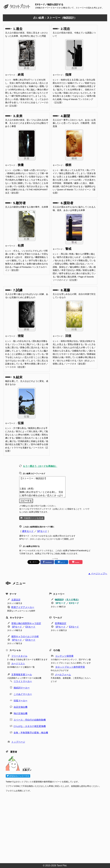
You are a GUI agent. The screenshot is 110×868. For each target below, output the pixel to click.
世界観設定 (61, 623)
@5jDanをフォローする (18, 776)
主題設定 (16, 600)
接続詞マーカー (22, 688)
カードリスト (18, 664)
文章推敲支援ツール (22, 675)
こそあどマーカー (23, 694)
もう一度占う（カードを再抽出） (40, 466)
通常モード (28, 531)
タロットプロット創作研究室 (70, 667)
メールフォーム (63, 675)
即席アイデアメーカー (23, 607)
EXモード (74, 603)
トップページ (18, 742)
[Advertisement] (56, 827)
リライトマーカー (23, 681)
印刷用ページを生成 (34, 518)
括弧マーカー (20, 701)
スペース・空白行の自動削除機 (30, 720)
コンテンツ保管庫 (64, 656)
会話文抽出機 (20, 707)
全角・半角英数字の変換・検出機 (31, 733)
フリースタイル (19, 656)
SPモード (42, 531)
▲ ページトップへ (98, 574)
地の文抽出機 (20, 713)
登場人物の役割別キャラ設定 (26, 623)
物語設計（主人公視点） (67, 600)
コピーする (26, 501)
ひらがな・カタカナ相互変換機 (30, 726)
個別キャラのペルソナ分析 (25, 636)
